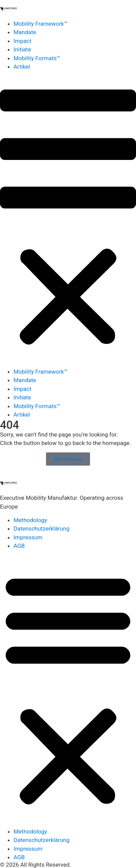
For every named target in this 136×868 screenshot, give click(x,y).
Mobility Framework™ (41, 24)
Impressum (28, 537)
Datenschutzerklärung (41, 529)
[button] (68, 219)
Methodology (30, 520)
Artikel (22, 67)
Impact (22, 41)
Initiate (22, 49)
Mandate (25, 32)
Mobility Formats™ (37, 58)
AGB (19, 546)
